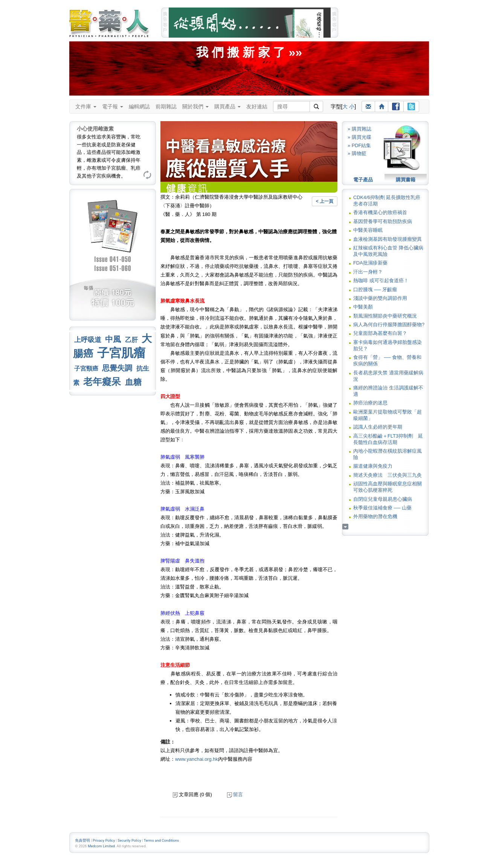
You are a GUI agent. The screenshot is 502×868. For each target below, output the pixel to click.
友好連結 (257, 106)
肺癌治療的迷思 (370, 403)
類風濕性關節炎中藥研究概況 (385, 316)
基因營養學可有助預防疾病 (383, 221)
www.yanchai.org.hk (197, 759)
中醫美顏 (363, 307)
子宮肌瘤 (121, 353)
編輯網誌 (139, 106)
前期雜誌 (166, 106)
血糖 (133, 382)
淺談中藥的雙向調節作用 (380, 298)
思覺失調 (117, 368)
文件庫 (86, 106)
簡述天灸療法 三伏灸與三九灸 (388, 475)
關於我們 (195, 106)
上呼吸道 (88, 340)
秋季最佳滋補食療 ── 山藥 (382, 508)
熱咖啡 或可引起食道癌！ (381, 280)
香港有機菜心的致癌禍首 (380, 212)
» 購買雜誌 (359, 129)
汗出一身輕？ (368, 272)
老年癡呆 (102, 382)
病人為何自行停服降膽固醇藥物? (389, 325)
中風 (113, 339)
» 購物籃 (357, 153)
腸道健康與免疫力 (373, 466)
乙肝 (131, 340)
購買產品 (227, 106)
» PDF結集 (359, 145)
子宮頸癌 (86, 369)
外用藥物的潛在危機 (375, 516)
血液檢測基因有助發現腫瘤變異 (388, 239)
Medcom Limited (101, 846)
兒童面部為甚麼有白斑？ (380, 333)
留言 (235, 794)
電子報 (113, 106)
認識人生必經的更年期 (378, 427)
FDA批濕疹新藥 (370, 263)
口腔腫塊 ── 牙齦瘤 (375, 290)
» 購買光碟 (359, 137)
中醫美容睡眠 (368, 230)
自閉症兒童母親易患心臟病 (383, 499)
